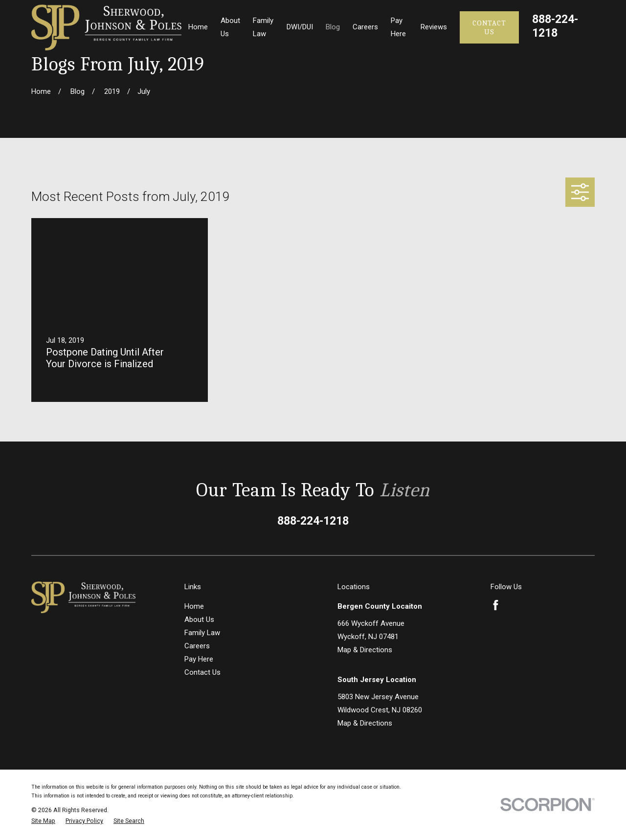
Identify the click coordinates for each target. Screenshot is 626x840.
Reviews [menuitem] (434, 27)
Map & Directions (365, 650)
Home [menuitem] (198, 27)
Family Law (202, 633)
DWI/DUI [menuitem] (300, 27)
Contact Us (489, 27)
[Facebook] (496, 605)
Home (194, 606)
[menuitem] (43, 821)
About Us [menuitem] (230, 27)
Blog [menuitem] (333, 27)
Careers (197, 646)
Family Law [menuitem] (263, 27)
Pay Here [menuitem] (398, 27)
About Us (199, 619)
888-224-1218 (555, 26)
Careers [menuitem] (365, 27)
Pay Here (199, 659)
